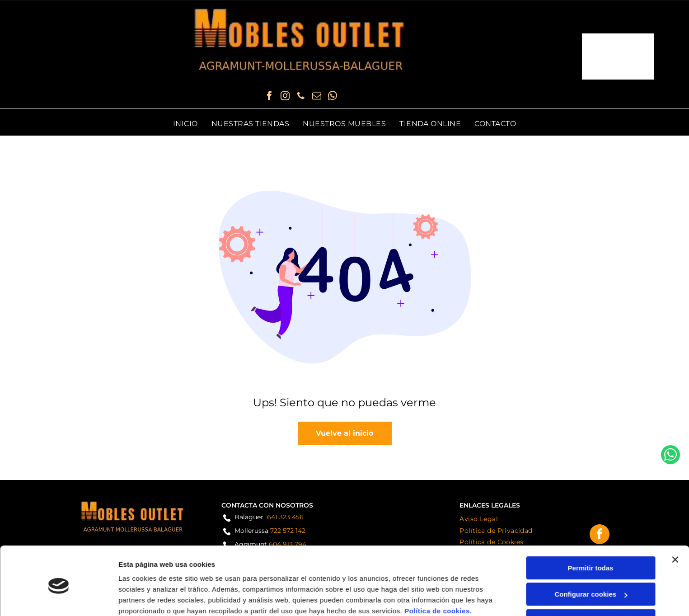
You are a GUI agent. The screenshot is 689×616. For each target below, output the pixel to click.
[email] (317, 97)
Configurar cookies (591, 557)
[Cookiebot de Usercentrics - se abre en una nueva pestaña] (59, 598)
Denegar (591, 583)
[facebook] (269, 97)
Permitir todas (591, 530)
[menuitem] (185, 124)
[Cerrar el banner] (675, 522)
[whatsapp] (333, 97)
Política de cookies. (438, 573)
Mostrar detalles (145, 598)
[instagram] (285, 97)
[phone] (301, 97)
